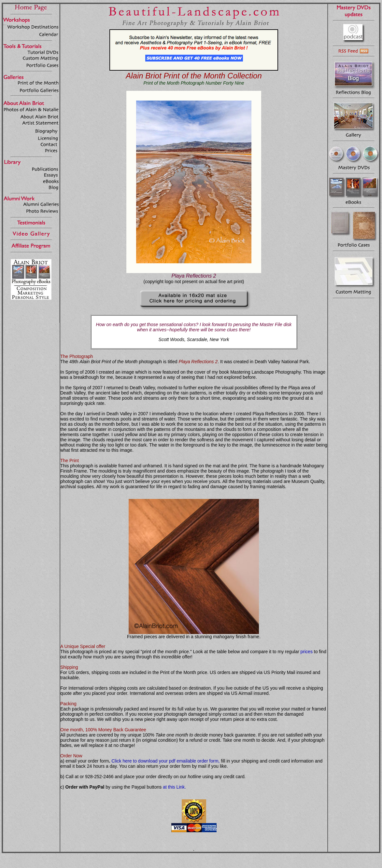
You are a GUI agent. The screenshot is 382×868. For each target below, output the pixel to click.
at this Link (174, 787)
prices (307, 652)
